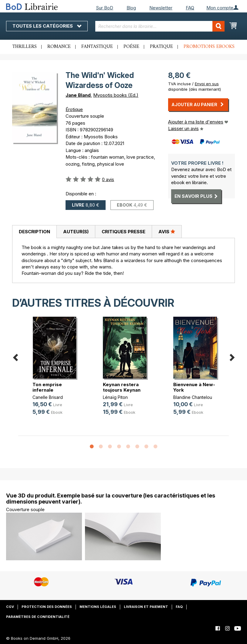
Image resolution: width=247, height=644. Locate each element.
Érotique (74, 109)
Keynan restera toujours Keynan (122, 387)
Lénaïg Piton (115, 397)
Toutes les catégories (47, 26)
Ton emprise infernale (47, 387)
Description (34, 232)
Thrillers (25, 47)
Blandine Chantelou (193, 397)
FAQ (190, 8)
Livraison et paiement (146, 607)
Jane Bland (78, 95)
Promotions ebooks (209, 47)
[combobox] (160, 26)
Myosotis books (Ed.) (116, 95)
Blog (131, 8)
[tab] (34, 232)
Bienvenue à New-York (194, 387)
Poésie (131, 47)
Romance (59, 47)
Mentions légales (98, 607)
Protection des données (47, 607)
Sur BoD (105, 8)
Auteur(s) (76, 232)
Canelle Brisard (48, 397)
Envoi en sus (207, 84)
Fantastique (97, 47)
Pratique (161, 47)
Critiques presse (123, 232)
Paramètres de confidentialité (38, 617)
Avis (167, 231)
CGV (10, 607)
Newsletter (161, 8)
